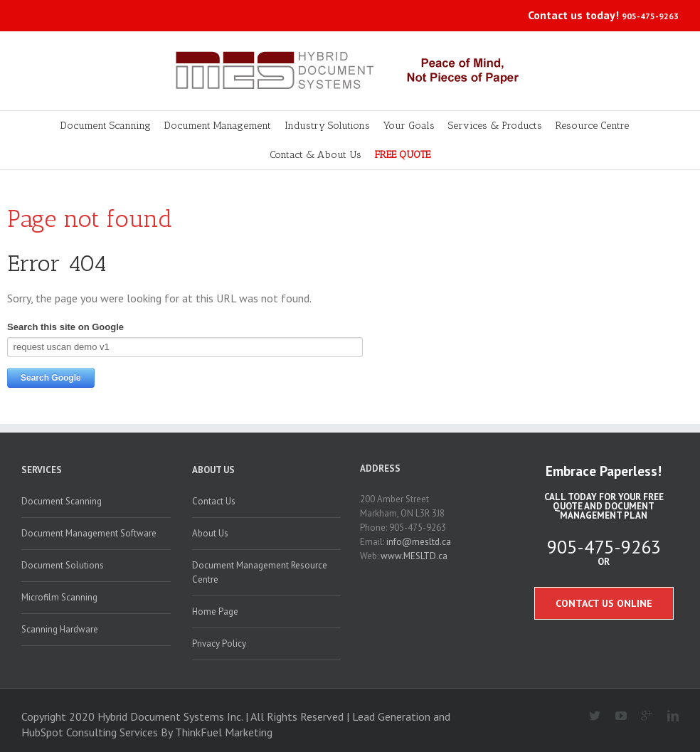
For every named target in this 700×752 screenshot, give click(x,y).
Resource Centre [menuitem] (592, 126)
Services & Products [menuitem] (495, 126)
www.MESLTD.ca (414, 556)
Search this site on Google (65, 327)
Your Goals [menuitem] (409, 126)
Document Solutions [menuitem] (63, 565)
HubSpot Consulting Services (90, 732)
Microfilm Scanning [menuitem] (59, 597)
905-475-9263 (650, 16)
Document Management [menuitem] (218, 126)
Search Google (51, 378)
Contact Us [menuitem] (214, 501)
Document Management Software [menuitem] (89, 533)
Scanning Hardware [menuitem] (60, 629)
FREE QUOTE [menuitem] (403, 155)
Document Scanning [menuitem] (106, 126)
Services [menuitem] (42, 470)
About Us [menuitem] (213, 470)
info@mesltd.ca (419, 542)
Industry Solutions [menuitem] (327, 126)
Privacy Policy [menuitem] (219, 644)
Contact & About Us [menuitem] (315, 155)
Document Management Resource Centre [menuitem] (260, 572)
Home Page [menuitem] (215, 611)
